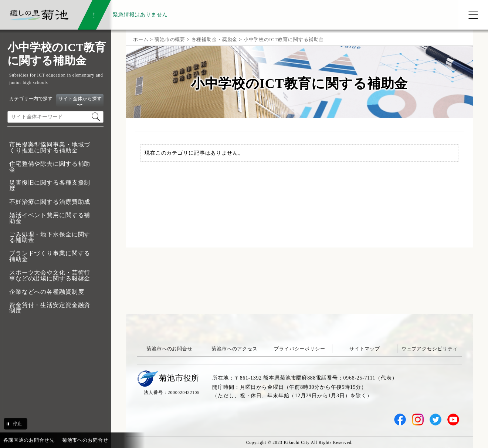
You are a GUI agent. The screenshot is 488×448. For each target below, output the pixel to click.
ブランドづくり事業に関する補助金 (50, 256)
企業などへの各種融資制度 (47, 292)
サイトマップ (365, 349)
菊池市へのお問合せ (170, 349)
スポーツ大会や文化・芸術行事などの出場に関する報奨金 (50, 275)
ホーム (141, 39)
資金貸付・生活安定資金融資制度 (50, 308)
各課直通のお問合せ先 (29, 440)
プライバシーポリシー (300, 349)
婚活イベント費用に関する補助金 (50, 218)
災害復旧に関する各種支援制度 (50, 186)
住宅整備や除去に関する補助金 (50, 167)
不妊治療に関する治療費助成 (50, 202)
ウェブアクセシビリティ (430, 349)
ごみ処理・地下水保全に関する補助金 (50, 237)
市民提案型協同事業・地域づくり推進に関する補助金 (50, 147)
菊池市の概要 (170, 39)
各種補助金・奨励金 (215, 39)
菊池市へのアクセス (235, 349)
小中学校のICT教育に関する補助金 (284, 39)
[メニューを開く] (473, 15)
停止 (17, 424)
